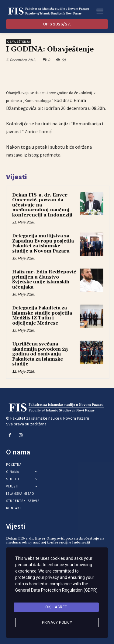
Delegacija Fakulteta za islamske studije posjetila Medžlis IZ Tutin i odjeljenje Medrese (42, 316)
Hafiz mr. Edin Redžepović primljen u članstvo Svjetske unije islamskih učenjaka (44, 280)
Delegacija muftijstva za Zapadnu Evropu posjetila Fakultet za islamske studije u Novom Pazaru (43, 244)
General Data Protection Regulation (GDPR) (56, 590)
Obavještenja (19, 42)
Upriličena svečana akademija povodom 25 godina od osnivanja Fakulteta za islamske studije (40, 354)
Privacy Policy (57, 623)
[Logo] (49, 11)
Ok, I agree (56, 607)
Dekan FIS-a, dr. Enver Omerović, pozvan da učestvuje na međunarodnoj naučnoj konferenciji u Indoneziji (55, 540)
